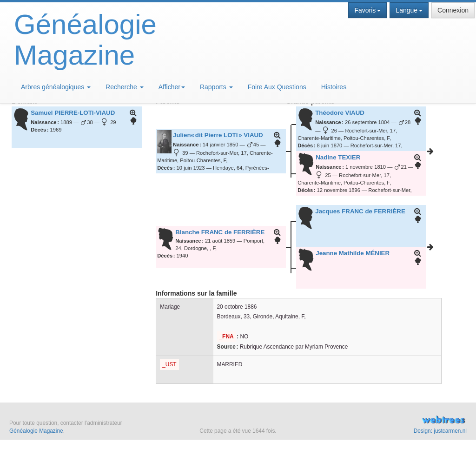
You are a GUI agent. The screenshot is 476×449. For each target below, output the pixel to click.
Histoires (334, 87)
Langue (409, 10)
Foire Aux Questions (277, 87)
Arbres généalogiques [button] (56, 87)
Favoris (367, 10)
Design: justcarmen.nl (440, 431)
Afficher (172, 87)
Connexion (453, 10)
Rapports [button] (216, 87)
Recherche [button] (125, 87)
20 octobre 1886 (237, 307)
